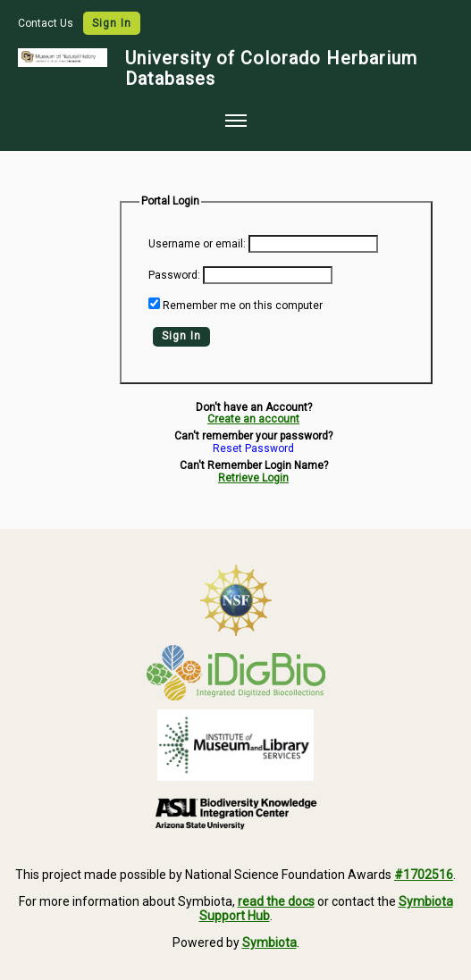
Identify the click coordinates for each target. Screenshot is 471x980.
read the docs (276, 901)
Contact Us (47, 23)
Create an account (253, 419)
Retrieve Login (253, 478)
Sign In (112, 23)
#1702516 (424, 875)
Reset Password (253, 449)
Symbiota (269, 942)
